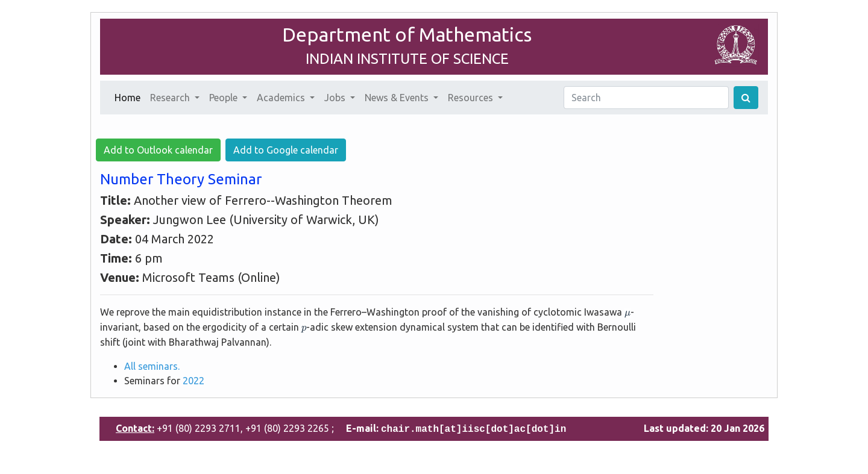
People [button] (225, 98)
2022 (193, 381)
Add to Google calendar (286, 150)
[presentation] (627, 314)
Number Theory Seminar (181, 179)
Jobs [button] (336, 98)
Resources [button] (472, 98)
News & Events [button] (398, 98)
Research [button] (171, 98)
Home (130, 96)
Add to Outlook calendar (158, 150)
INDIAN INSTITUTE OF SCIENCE (407, 59)
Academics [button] (282, 98)
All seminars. (152, 366)
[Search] (646, 98)
